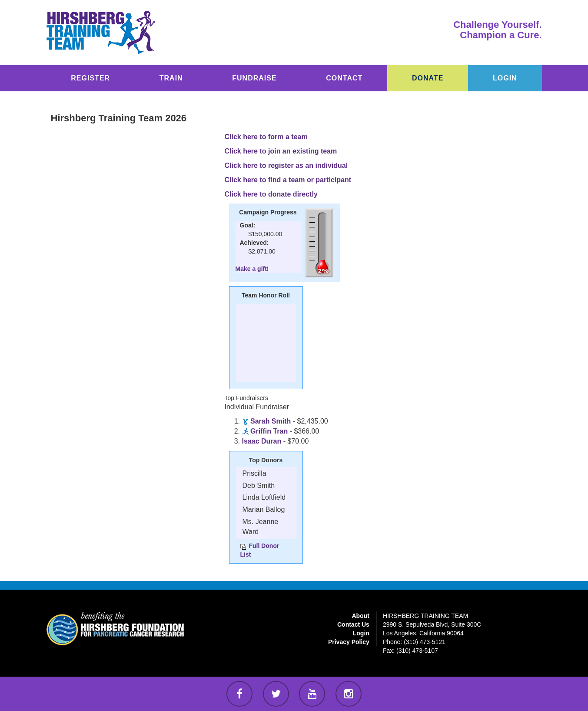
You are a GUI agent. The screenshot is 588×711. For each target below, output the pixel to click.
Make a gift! (252, 269)
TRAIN (171, 78)
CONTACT (344, 78)
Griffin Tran (269, 431)
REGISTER (90, 78)
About (360, 616)
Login (361, 633)
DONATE (428, 78)
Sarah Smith (271, 421)
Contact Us (353, 624)
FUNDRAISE (254, 78)
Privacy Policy (349, 642)
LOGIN (505, 78)
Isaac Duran (262, 441)
